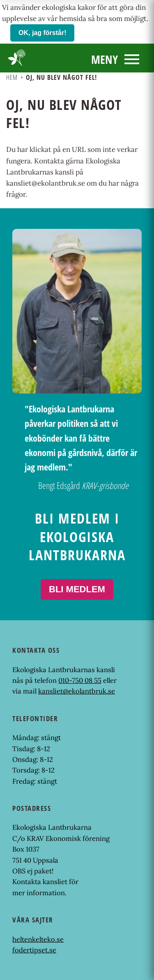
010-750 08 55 (80, 680)
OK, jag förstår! (42, 33)
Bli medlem (77, 589)
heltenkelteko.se (38, 939)
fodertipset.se (34, 950)
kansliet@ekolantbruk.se (77, 691)
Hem (12, 77)
